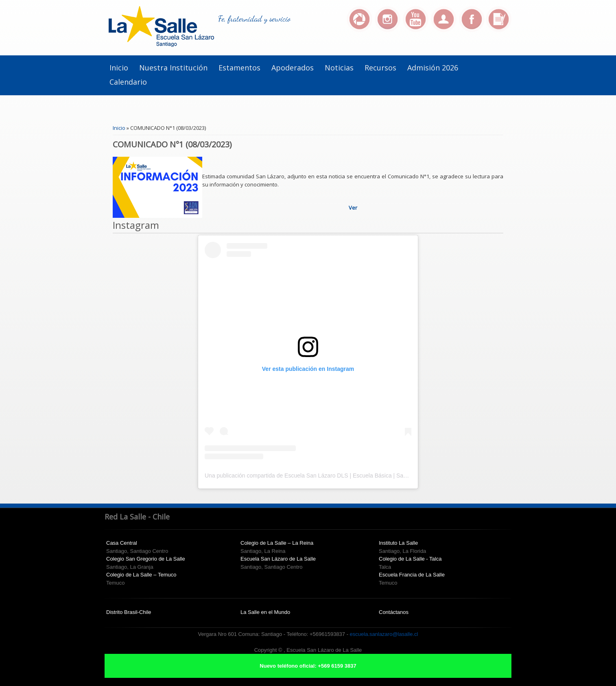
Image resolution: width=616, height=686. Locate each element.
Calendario (128, 82)
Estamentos (239, 68)
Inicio (119, 68)
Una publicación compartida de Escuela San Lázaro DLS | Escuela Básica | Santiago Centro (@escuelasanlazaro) (349, 476)
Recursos (380, 68)
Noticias (339, 68)
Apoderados (293, 68)
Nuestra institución (173, 68)
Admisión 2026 (433, 68)
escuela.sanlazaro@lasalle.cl (384, 634)
